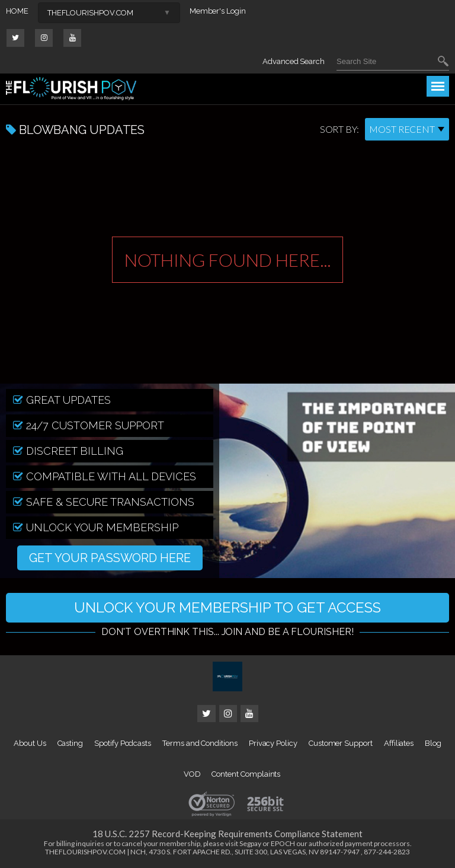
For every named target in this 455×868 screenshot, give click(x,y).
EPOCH (283, 843)
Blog (433, 743)
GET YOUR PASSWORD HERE (110, 558)
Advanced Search (294, 61)
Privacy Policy (273, 743)
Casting (71, 743)
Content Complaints (246, 774)
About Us (30, 743)
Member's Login (218, 11)
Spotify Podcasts (123, 743)
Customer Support (341, 743)
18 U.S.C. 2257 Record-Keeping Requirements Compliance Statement (227, 834)
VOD (192, 774)
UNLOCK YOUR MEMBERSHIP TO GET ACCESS (227, 607)
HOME (17, 11)
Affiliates (399, 743)
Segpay (250, 843)
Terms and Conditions (200, 743)
